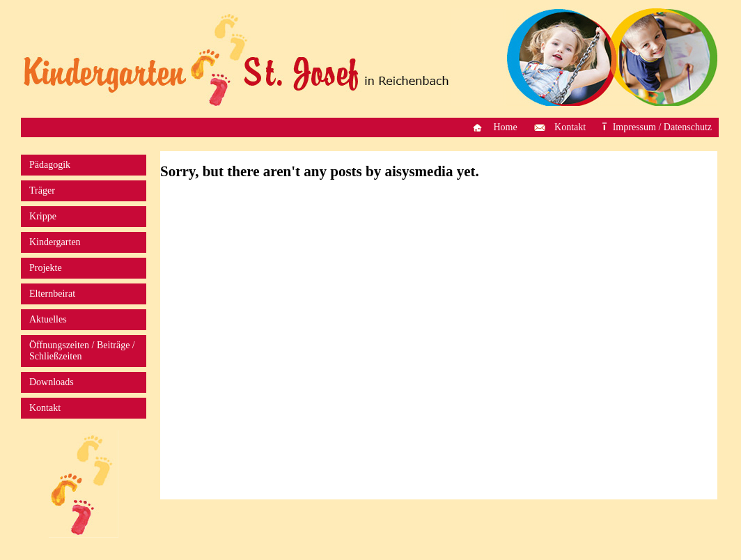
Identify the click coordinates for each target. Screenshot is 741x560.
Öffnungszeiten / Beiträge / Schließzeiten (82, 351)
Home (505, 127)
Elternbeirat (52, 294)
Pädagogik (50, 165)
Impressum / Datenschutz (662, 127)
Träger (42, 190)
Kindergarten (55, 242)
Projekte (46, 268)
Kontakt (570, 127)
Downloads (52, 382)
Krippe (43, 216)
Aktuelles (48, 319)
